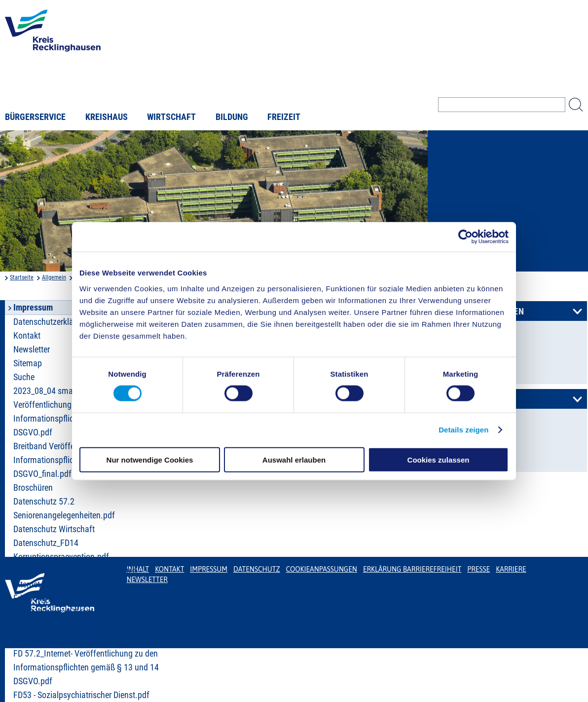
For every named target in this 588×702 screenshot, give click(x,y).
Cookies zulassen (439, 459)
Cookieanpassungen (322, 569)
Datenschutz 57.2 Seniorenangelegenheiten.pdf (64, 508)
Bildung (232, 117)
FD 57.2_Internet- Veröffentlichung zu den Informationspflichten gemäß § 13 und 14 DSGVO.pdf (86, 667)
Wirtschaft (171, 117)
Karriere (511, 569)
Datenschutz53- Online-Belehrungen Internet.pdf (75, 578)
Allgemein (54, 277)
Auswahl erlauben (294, 459)
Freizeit (284, 117)
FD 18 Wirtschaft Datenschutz (65, 612)
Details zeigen (463, 430)
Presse (478, 569)
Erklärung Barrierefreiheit (56, 598)
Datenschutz (257, 569)
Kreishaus (107, 117)
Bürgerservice (35, 117)
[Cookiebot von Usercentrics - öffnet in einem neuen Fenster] (465, 237)
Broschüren (33, 488)
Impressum (209, 569)
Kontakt (169, 569)
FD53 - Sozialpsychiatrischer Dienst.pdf (81, 695)
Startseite (22, 277)
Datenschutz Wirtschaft (54, 529)
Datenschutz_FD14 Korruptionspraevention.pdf (61, 550)
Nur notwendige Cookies (150, 459)
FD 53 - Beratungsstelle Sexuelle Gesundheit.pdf (69, 633)
